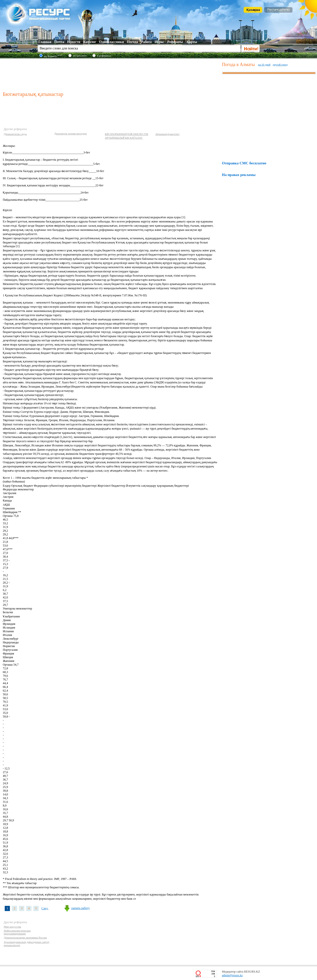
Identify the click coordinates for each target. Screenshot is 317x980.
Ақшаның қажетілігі (167, 134)
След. (45, 908)
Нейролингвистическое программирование (17, 932)
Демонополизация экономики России (25, 937)
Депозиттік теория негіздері (70, 133)
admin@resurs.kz (232, 975)
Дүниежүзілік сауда (15, 134)
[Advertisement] (111, 74)
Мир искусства (12, 927)
